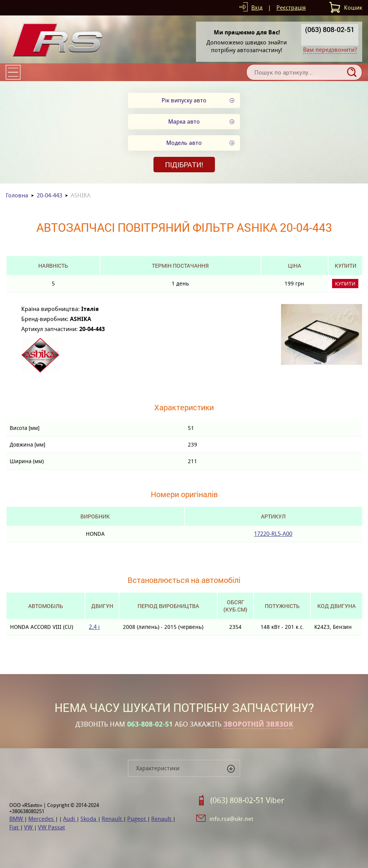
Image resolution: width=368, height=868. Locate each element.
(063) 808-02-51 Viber (247, 800)
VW (29, 827)
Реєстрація (291, 8)
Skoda (89, 819)
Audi (70, 819)
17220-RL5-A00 (273, 534)
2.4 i (94, 627)
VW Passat (51, 827)
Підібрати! (184, 165)
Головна (17, 195)
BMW (17, 819)
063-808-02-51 (150, 724)
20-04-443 (49, 195)
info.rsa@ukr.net (231, 819)
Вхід (257, 8)
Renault (112, 819)
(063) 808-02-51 (330, 29)
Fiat (15, 827)
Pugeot (137, 819)
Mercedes (42, 819)
